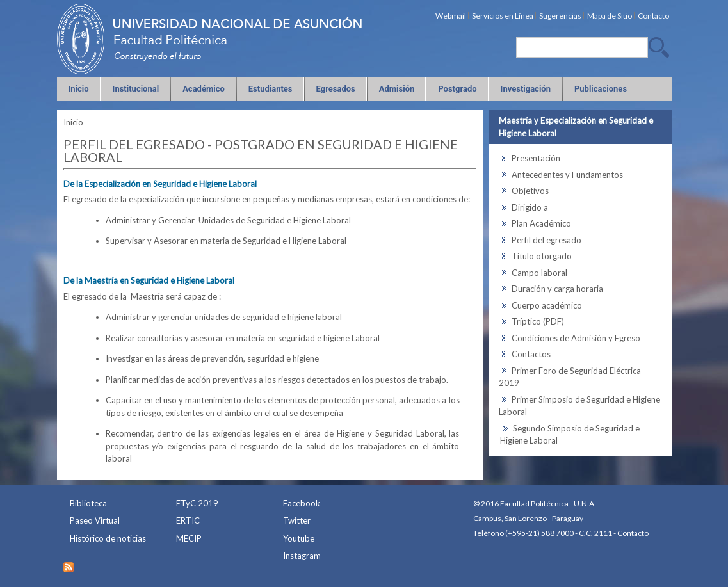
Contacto (633, 533)
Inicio (73, 122)
